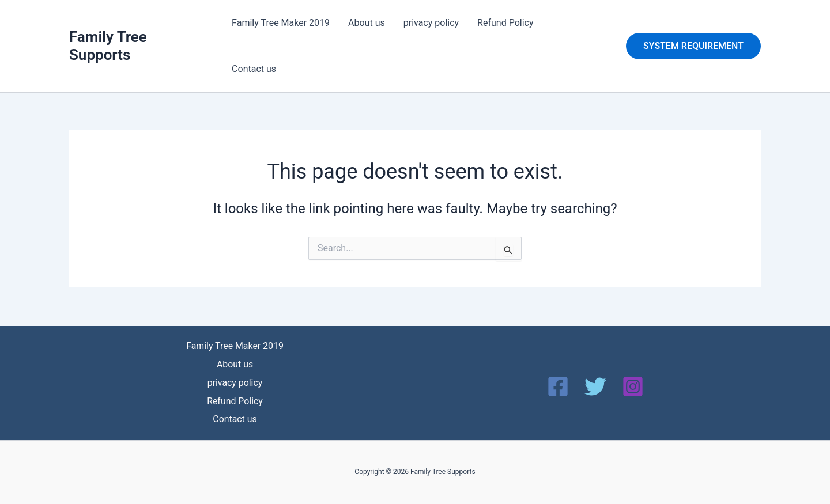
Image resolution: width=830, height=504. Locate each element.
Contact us (254, 69)
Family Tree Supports (108, 46)
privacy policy (431, 23)
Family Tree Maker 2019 (281, 23)
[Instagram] (633, 385)
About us (367, 23)
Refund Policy (505, 23)
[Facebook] (558, 385)
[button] (693, 46)
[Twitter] (595, 385)
